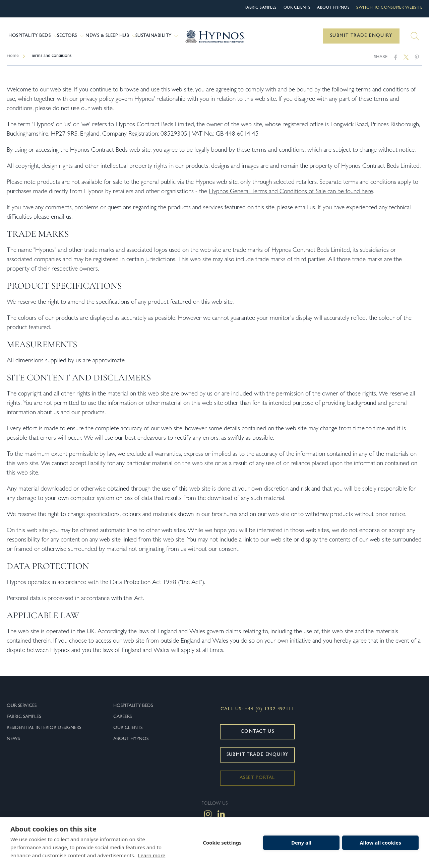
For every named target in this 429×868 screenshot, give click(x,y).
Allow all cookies (380, 843)
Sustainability (156, 36)
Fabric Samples (261, 8)
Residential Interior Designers (44, 735)
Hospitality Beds (32, 36)
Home (13, 63)
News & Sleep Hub (110, 36)
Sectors (70, 36)
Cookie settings (222, 843)
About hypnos (333, 8)
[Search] (415, 36)
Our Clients (297, 8)
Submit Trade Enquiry (361, 36)
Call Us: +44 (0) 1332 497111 (257, 716)
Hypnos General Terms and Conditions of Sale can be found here (291, 199)
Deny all (301, 843)
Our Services (22, 713)
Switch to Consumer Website (389, 8)
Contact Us (257, 738)
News (13, 746)
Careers (122, 724)
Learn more (152, 855)
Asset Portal (257, 785)
